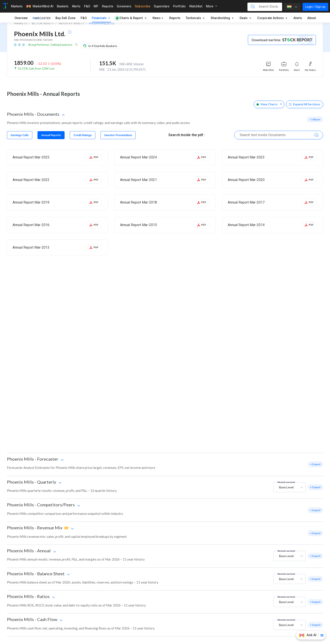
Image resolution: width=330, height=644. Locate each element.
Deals (244, 18)
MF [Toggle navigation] (96, 6)
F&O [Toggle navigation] (87, 6)
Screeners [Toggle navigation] (124, 6)
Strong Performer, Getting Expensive (50, 45)
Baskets (63, 6)
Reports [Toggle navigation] (108, 6)
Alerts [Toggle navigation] (76, 6)
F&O (84, 18)
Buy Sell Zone (65, 18)
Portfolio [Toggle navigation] (179, 6)
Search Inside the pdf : (187, 135)
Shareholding (221, 18)
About (311, 18)
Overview (21, 18)
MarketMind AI (40, 6)
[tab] (20, 135)
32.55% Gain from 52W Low (36, 68)
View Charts (269, 104)
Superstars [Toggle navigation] (162, 6)
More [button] (212, 6)
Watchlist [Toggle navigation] (196, 6)
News (157, 18)
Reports (175, 18)
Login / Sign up (315, 7)
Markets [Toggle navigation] (17, 6)
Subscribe (143, 6)
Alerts (298, 18)
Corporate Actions (271, 18)
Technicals (194, 18)
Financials (100, 18)
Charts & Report (129, 18)
